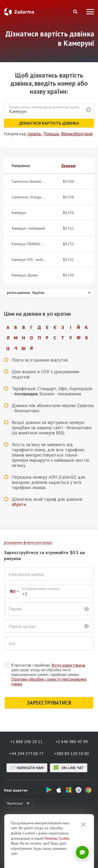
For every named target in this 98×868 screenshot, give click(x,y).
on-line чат (69, 768)
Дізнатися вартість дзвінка (49, 123)
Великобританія (77, 134)
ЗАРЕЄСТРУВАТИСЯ (49, 703)
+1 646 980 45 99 (72, 742)
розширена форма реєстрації (28, 542)
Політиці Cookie (57, 857)
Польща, (52, 134)
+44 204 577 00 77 (26, 753)
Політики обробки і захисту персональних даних (49, 681)
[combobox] (14, 591)
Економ (68, 166)
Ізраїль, (35, 134)
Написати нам (27, 768)
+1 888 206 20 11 (26, 742)
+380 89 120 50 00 (71, 753)
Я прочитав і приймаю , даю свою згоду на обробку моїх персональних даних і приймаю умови (49, 674)
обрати (19, 504)
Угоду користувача (68, 665)
